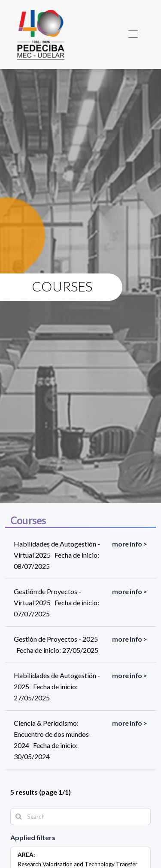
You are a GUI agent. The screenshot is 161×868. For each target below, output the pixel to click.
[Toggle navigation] (133, 35)
